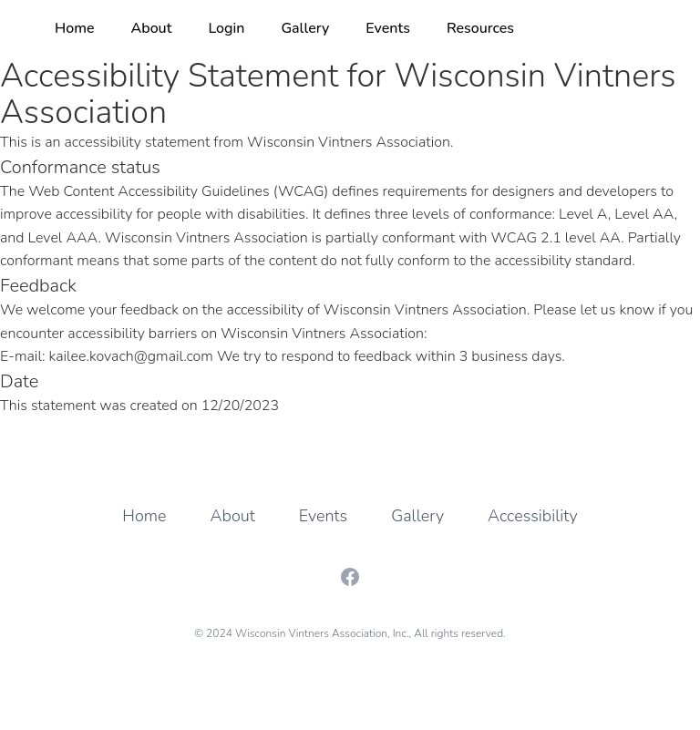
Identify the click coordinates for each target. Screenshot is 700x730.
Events (388, 28)
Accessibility (533, 516)
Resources (480, 28)
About (152, 28)
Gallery (305, 28)
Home (75, 28)
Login (226, 28)
